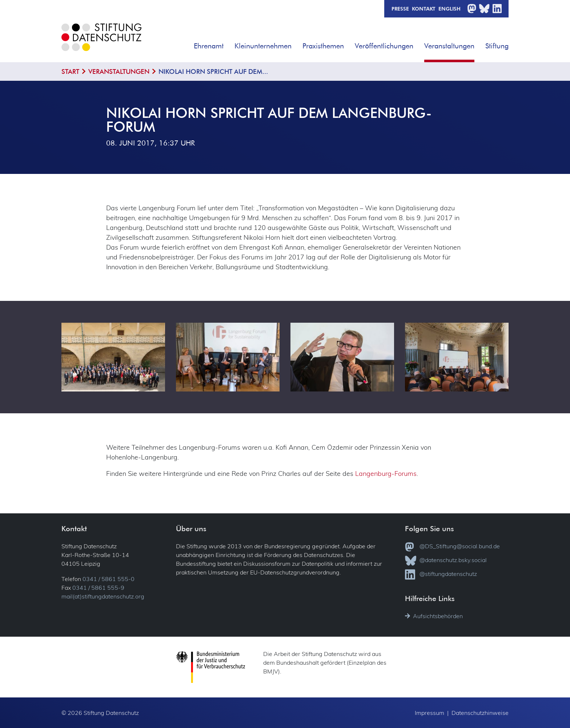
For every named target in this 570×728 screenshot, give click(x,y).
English (449, 8)
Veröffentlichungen (384, 46)
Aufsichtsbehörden (434, 616)
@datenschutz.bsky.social (446, 561)
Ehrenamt (209, 46)
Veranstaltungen (449, 46)
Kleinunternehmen (263, 46)
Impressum (429, 713)
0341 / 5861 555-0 (109, 579)
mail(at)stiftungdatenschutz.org (103, 596)
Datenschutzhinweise (480, 713)
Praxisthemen (323, 46)
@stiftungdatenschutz (441, 574)
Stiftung (497, 46)
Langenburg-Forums (386, 474)
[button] (229, 43)
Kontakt (424, 8)
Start (70, 71)
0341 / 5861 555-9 (98, 588)
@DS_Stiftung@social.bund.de (452, 547)
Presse (400, 8)
